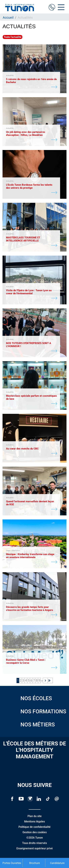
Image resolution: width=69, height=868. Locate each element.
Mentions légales (34, 822)
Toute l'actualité (13, 37)
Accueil (8, 17)
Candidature (57, 863)
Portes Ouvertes (12, 863)
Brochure (34, 863)
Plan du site (35, 816)
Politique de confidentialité (34, 827)
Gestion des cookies (35, 832)
